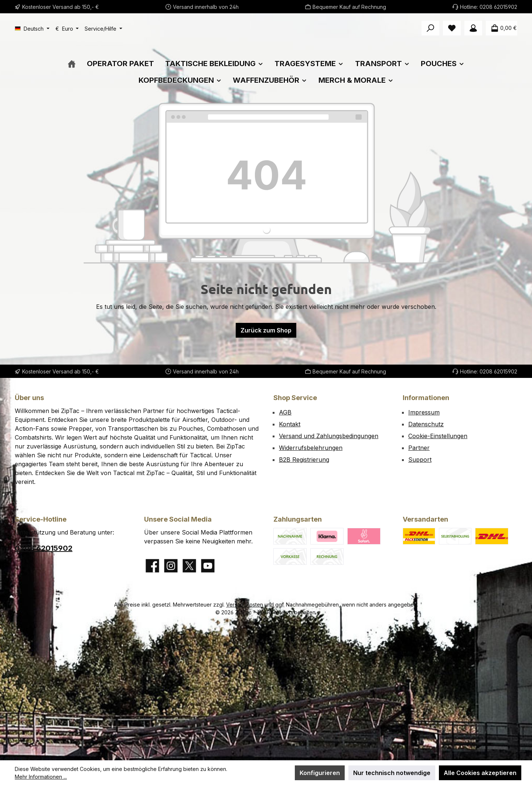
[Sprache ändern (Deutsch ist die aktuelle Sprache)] (32, 29)
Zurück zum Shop (266, 357)
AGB (285, 412)
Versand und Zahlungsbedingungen (329, 436)
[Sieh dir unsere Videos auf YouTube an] (208, 566)
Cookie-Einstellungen (438, 436)
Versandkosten (245, 605)
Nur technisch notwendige (392, 773)
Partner (419, 448)
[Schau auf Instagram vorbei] (171, 566)
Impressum (424, 412)
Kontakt (290, 424)
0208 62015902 (498, 7)
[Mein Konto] (473, 28)
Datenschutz (426, 424)
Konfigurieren (320, 773)
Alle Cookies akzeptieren (480, 773)
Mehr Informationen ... (41, 777)
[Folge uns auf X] (189, 566)
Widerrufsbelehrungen (311, 448)
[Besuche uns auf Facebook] (152, 566)
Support (420, 460)
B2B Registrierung (304, 460)
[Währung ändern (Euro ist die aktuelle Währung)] (67, 29)
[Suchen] (430, 28)
